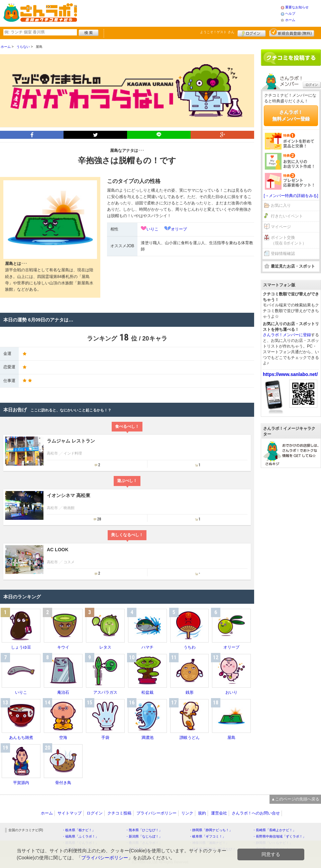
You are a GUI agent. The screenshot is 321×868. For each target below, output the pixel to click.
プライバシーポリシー (156, 813)
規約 (202, 813)
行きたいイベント (287, 216)
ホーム (290, 20)
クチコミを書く (291, 58)
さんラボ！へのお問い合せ (256, 813)
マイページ (281, 227)
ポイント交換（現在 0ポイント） (289, 240)
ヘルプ (290, 14)
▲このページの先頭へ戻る (295, 799)
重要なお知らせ (297, 7)
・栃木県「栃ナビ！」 (79, 830)
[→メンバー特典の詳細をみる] (291, 196)
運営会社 (219, 813)
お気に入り (281, 205)
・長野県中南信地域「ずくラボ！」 (279, 836)
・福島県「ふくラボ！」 (80, 836)
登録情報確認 (283, 254)
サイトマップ (70, 813)
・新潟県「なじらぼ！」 (144, 836)
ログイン (252, 32)
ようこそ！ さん (217, 32)
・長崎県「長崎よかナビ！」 (274, 830)
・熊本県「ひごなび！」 (144, 830)
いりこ (152, 229)
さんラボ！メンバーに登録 (287, 335)
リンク (187, 813)
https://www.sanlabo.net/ (290, 374)
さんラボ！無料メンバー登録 (291, 115)
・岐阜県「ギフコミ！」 (207, 836)
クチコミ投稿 (119, 813)
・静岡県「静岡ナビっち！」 (211, 830)
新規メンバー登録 (292, 32)
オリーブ (179, 229)
